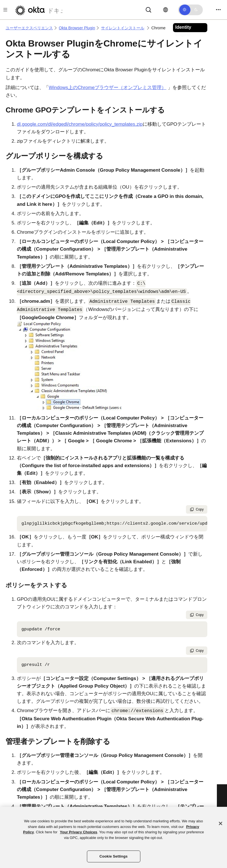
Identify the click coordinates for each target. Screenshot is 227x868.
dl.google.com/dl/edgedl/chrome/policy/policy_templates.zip (80, 124)
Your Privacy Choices (79, 832)
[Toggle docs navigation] (5, 10)
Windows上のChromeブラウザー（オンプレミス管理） (107, 88)
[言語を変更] (166, 10)
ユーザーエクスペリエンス (29, 28)
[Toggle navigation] (218, 10)
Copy (197, 509)
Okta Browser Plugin (77, 28)
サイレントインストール (123, 28)
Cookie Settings (113, 856)
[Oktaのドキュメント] (37, 10)
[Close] (221, 823)
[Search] (149, 9)
